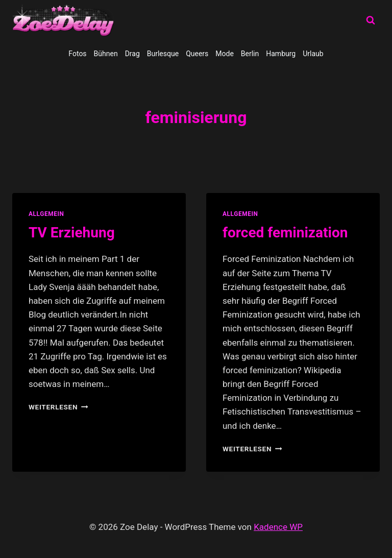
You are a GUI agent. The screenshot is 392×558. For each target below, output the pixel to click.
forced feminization (285, 233)
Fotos (77, 54)
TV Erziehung (72, 233)
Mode (225, 54)
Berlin (250, 54)
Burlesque (163, 54)
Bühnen (106, 54)
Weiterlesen (58, 407)
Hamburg (281, 54)
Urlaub (313, 54)
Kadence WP (278, 527)
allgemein (46, 214)
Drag (132, 54)
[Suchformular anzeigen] (371, 20)
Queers (197, 54)
